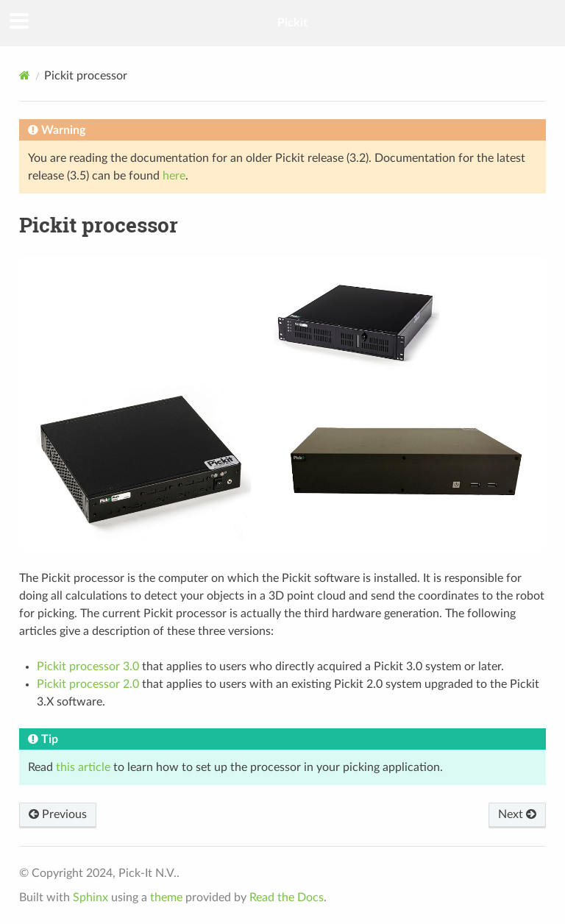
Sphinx (90, 898)
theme (166, 898)
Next (517, 814)
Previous (58, 814)
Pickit (292, 23)
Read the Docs (287, 898)
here (174, 176)
